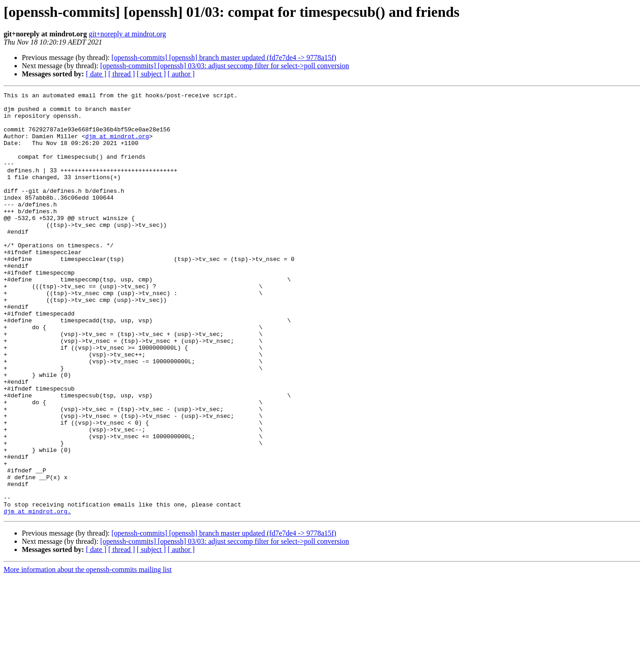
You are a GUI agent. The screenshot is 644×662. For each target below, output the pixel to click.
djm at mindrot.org (117, 145)
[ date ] (96, 74)
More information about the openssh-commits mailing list (88, 654)
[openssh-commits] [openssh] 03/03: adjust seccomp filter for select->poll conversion (225, 66)
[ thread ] (122, 74)
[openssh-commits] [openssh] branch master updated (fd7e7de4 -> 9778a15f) (224, 58)
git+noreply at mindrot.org (127, 34)
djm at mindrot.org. (37, 596)
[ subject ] (151, 74)
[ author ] (181, 74)
